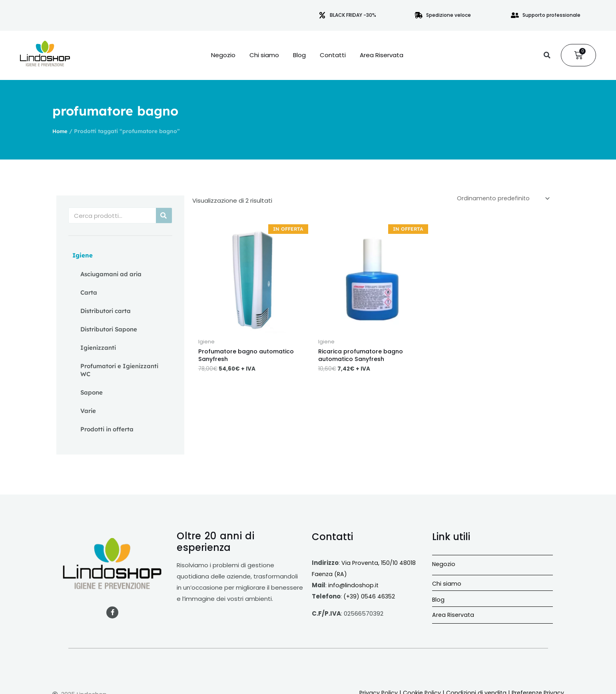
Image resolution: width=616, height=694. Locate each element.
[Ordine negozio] (501, 199)
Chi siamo (264, 55)
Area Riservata (382, 55)
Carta (89, 292)
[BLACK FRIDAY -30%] (322, 15)
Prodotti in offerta (107, 429)
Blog (299, 55)
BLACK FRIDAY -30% (353, 15)
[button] (547, 55)
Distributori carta (106, 311)
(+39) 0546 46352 (370, 596)
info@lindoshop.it (354, 585)
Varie (88, 411)
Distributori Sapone (109, 329)
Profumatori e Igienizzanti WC (119, 370)
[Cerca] (164, 215)
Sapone (92, 392)
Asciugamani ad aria (111, 274)
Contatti (333, 55)
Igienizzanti (98, 348)
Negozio (223, 55)
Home (61, 131)
